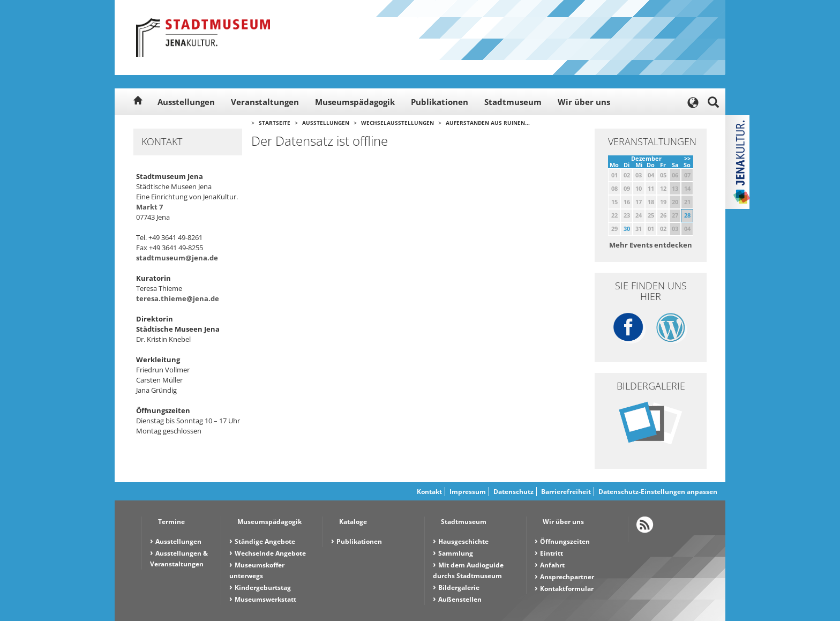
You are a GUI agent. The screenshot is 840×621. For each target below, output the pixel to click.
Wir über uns (584, 102)
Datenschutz (513, 492)
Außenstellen (460, 599)
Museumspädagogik (355, 102)
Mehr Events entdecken (651, 245)
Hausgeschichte (463, 541)
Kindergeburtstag (263, 588)
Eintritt (552, 553)
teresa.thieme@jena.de (178, 298)
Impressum (468, 492)
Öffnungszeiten (565, 541)
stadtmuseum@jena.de (177, 258)
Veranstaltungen (265, 102)
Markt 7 (149, 207)
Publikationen (440, 102)
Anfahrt (552, 565)
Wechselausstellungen (397, 123)
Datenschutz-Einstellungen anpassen (658, 492)
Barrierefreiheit (566, 492)
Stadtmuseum (513, 102)
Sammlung (456, 553)
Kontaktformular (567, 589)
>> (687, 158)
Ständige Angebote (265, 541)
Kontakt (429, 492)
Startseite (275, 123)
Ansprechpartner (567, 577)
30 (627, 229)
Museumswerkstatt (265, 599)
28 (687, 215)
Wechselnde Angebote (270, 553)
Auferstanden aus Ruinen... (488, 123)
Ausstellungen (186, 102)
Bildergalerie (459, 588)
